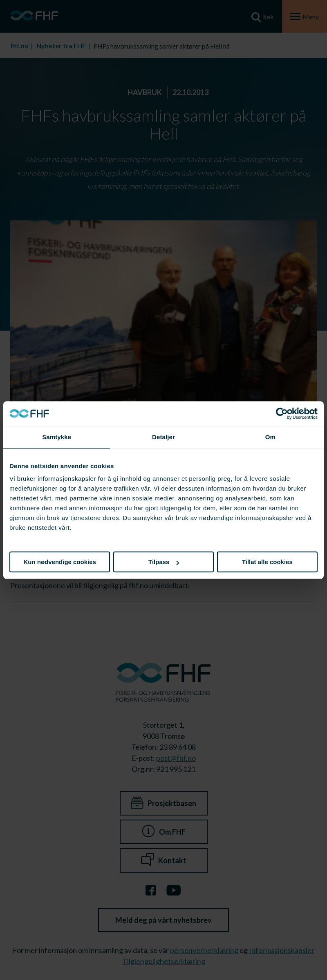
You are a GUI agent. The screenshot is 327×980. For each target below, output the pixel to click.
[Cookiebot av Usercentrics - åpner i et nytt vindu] (282, 413)
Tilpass (164, 562)
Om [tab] (270, 437)
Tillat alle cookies (267, 562)
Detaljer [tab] (163, 437)
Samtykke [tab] (57, 437)
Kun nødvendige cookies (60, 562)
